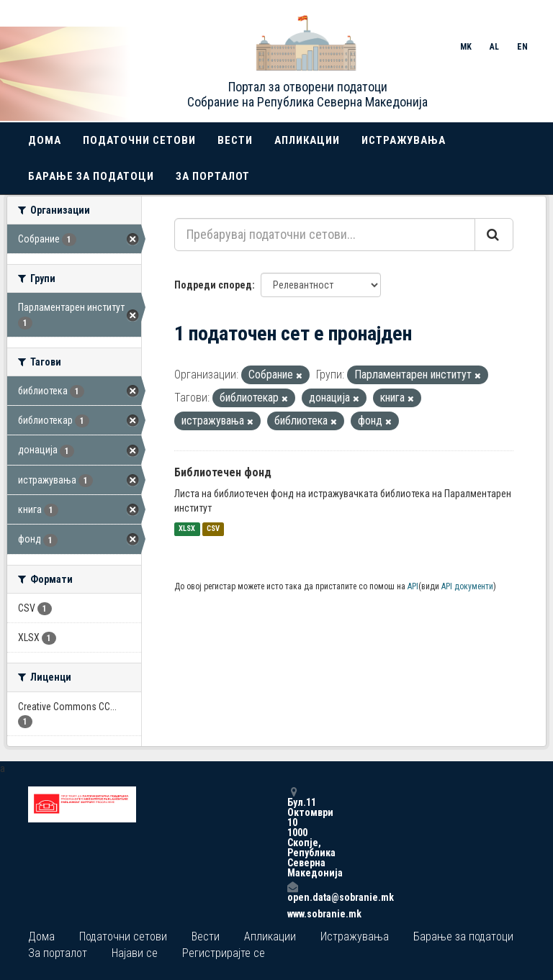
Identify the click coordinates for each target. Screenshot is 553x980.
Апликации (307, 140)
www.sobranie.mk (292, 914)
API (413, 586)
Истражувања (404, 140)
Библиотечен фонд (223, 472)
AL (494, 47)
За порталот (213, 176)
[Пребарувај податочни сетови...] (325, 235)
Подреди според (213, 285)
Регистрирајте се (224, 953)
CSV (213, 529)
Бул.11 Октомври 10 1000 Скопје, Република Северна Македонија (292, 832)
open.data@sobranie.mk (292, 892)
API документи (467, 586)
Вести (235, 140)
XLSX (187, 529)
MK (466, 47)
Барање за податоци (91, 176)
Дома (45, 140)
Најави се (135, 953)
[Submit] (494, 235)
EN (522, 47)
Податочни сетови (139, 140)
